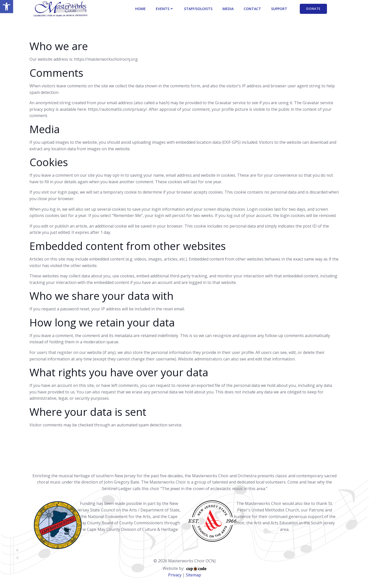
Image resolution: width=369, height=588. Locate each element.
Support (280, 9)
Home (141, 9)
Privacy (175, 569)
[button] (7, 7)
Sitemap (193, 569)
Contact (253, 9)
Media (229, 9)
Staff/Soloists (199, 9)
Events (166, 9)
